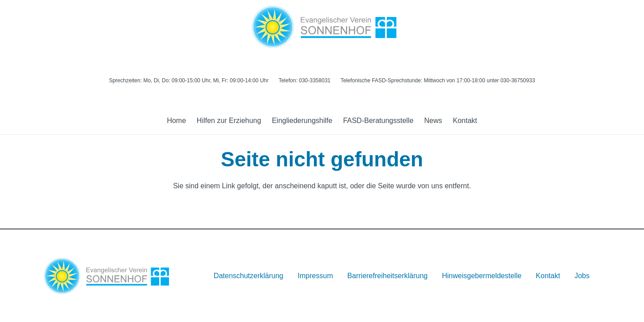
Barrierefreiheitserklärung (388, 276)
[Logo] (322, 27)
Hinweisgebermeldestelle (482, 276)
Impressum (315, 276)
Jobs (582, 276)
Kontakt (548, 276)
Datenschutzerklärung (249, 276)
